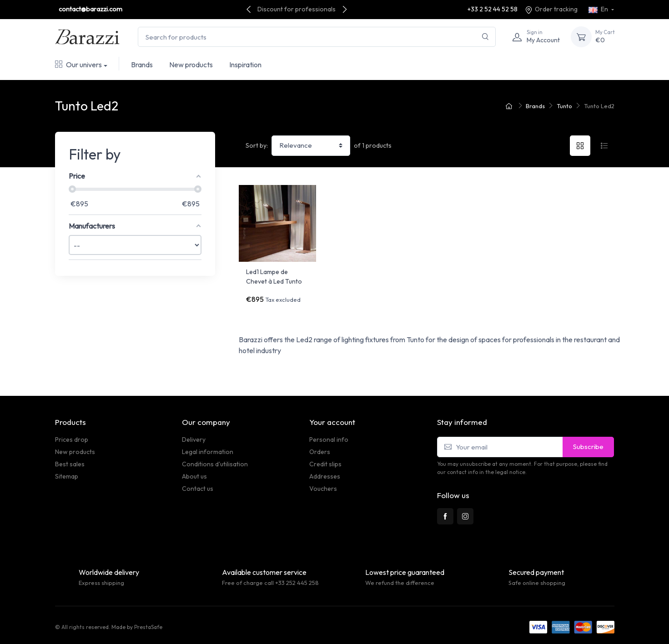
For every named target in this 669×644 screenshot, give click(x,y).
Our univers (78, 65)
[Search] (485, 37)
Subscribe (588, 442)
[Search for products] (317, 37)
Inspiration (245, 65)
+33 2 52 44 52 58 (493, 9)
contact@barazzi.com (91, 9)
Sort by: (257, 145)
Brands (142, 65)
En (599, 9)
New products (191, 65)
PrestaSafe (148, 623)
